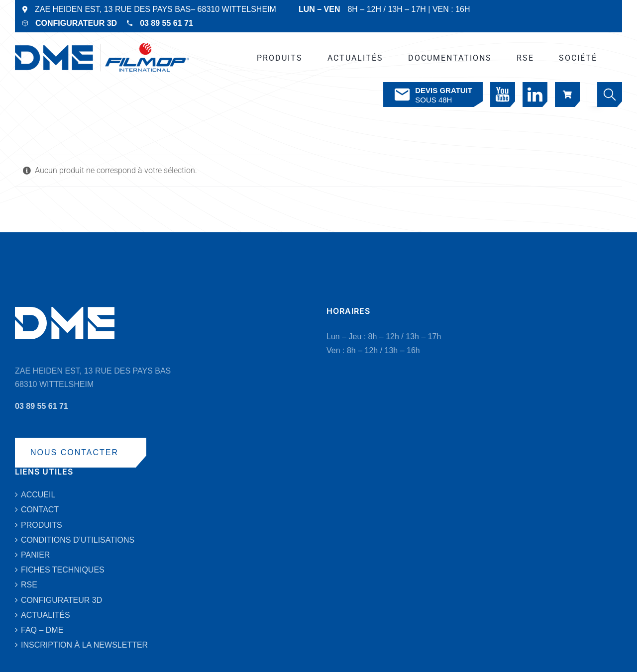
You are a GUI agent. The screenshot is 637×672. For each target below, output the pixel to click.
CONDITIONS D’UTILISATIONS (78, 540)
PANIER (35, 555)
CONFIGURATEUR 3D (76, 23)
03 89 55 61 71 (166, 23)
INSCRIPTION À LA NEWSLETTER (84, 645)
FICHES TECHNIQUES (63, 570)
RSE (29, 585)
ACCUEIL (38, 495)
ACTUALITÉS (46, 615)
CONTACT (40, 510)
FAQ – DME (42, 630)
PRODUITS (42, 525)
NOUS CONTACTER (74, 452)
